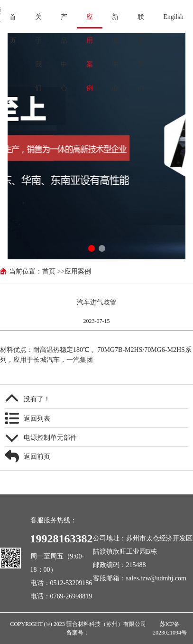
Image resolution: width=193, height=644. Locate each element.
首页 (13, 21)
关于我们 (38, 21)
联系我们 (141, 21)
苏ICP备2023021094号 (170, 628)
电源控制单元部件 (50, 437)
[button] (92, 248)
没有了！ (37, 399)
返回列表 (37, 418)
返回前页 (37, 456)
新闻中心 (115, 21)
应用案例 (90, 21)
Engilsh (173, 17)
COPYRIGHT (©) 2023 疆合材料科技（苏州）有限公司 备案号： (78, 628)
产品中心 (64, 21)
